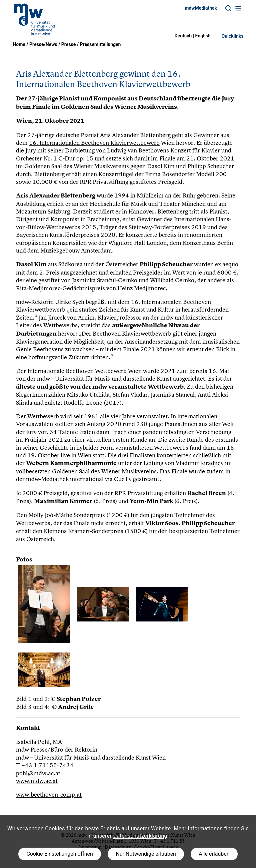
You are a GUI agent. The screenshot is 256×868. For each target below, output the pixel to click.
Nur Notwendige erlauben (146, 854)
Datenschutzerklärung (140, 836)
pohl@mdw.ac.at (38, 773)
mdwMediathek (201, 8)
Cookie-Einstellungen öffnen (59, 854)
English (203, 36)
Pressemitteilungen (100, 44)
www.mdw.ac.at (37, 781)
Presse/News (43, 44)
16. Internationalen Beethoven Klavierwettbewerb (94, 143)
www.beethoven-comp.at (49, 794)
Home (19, 44)
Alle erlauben (214, 854)
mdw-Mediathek (47, 479)
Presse (69, 44)
